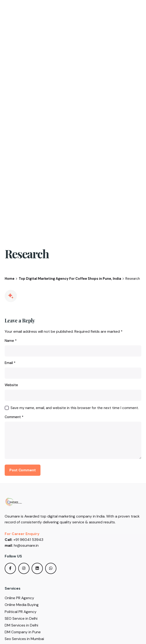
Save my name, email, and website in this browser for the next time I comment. (75, 408)
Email (10, 363)
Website (11, 385)
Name (11, 341)
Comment (14, 417)
